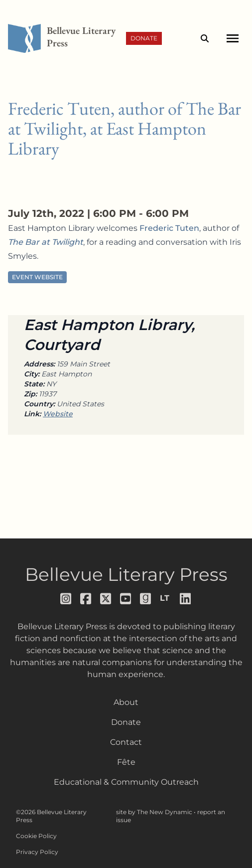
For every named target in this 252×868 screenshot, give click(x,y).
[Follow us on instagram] (66, 599)
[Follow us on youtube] (126, 599)
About (126, 702)
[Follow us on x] (106, 599)
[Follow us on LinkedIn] (186, 599)
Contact (126, 742)
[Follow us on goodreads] (146, 599)
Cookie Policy (36, 836)
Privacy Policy (37, 852)
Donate (144, 38)
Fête (126, 762)
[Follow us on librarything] (166, 598)
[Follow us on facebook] (86, 599)
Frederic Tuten (169, 228)
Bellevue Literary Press (126, 574)
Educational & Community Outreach (126, 782)
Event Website (37, 277)
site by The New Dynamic (155, 812)
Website (58, 414)
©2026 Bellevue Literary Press (51, 816)
